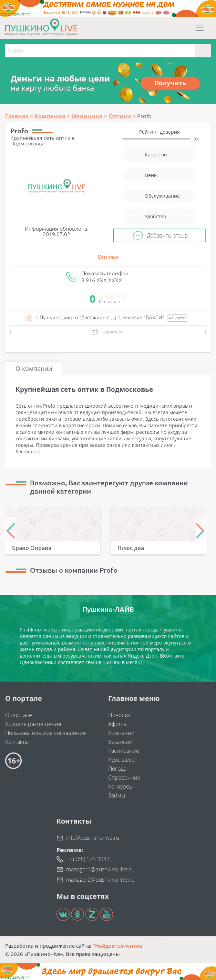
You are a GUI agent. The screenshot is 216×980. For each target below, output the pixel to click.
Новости (119, 715)
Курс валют (123, 760)
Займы (117, 795)
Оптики (108, 257)
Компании (121, 733)
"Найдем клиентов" (119, 946)
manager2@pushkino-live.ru (100, 880)
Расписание (124, 751)
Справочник (124, 778)
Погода (117, 769)
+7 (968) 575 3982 (88, 859)
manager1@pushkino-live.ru (100, 869)
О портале (19, 715)
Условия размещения (33, 724)
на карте (177, 318)
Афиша (117, 724)
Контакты (17, 742)
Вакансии (120, 742)
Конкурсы (121, 786)
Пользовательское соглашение (46, 733)
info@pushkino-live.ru (93, 838)
